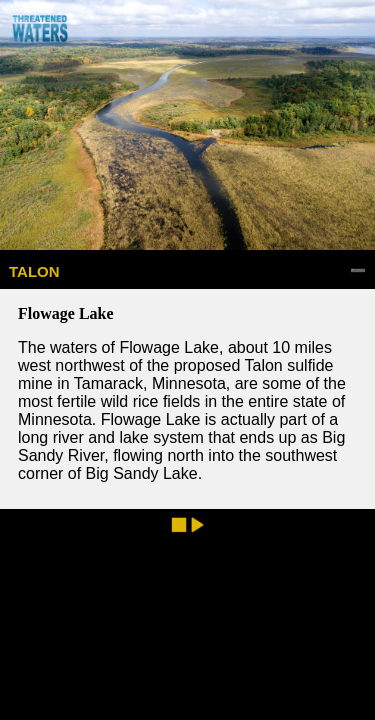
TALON (34, 271)
